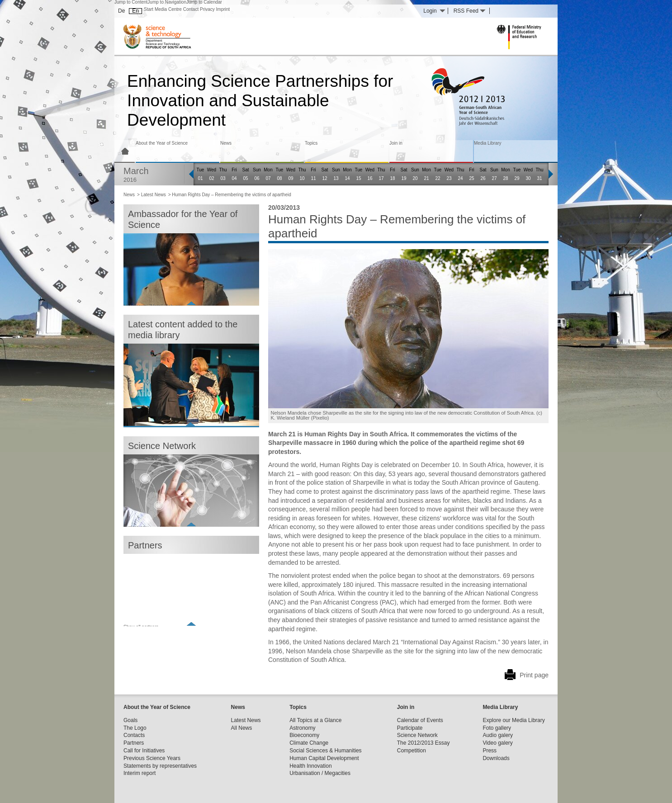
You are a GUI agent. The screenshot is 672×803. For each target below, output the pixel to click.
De (121, 11)
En (135, 11)
